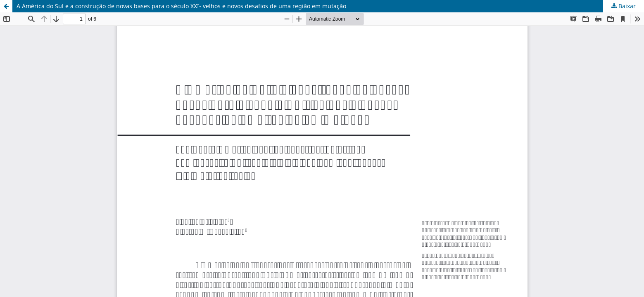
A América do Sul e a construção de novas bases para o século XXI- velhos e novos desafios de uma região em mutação (181, 6)
